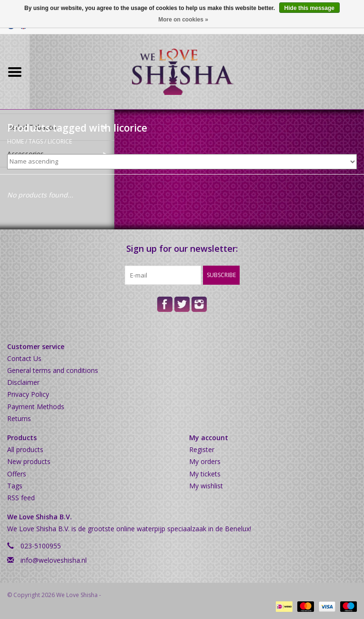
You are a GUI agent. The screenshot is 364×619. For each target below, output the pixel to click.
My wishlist (206, 486)
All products (25, 449)
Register (202, 449)
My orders (205, 461)
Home (15, 141)
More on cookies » (183, 20)
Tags (36, 141)
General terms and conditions (53, 370)
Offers (17, 474)
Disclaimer (23, 382)
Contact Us (24, 358)
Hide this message (309, 8)
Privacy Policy (28, 394)
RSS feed (21, 498)
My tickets (205, 474)
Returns (19, 418)
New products (29, 461)
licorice (60, 141)
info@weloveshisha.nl (54, 560)
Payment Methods (36, 407)
